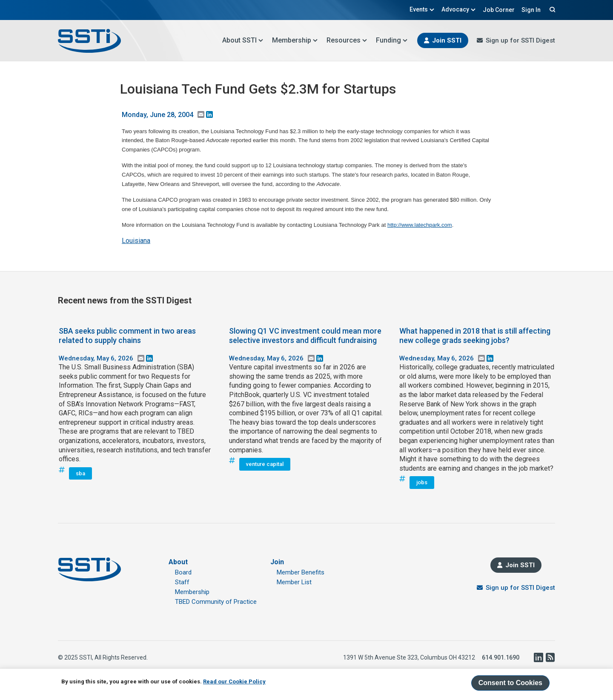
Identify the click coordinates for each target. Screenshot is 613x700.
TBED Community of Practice (216, 602)
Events (422, 9)
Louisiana (136, 241)
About (178, 562)
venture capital (265, 464)
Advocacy (459, 9)
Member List (294, 582)
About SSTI (243, 40)
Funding (392, 40)
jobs (422, 482)
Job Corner (499, 10)
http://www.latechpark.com (420, 225)
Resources (347, 40)
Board (183, 572)
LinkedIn (538, 657)
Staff (182, 582)
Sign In (531, 10)
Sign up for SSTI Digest (520, 40)
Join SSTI (447, 40)
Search (551, 9)
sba (80, 473)
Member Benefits (301, 572)
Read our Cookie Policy (234, 681)
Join (277, 562)
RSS (550, 657)
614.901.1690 (501, 657)
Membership (295, 40)
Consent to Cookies (510, 683)
